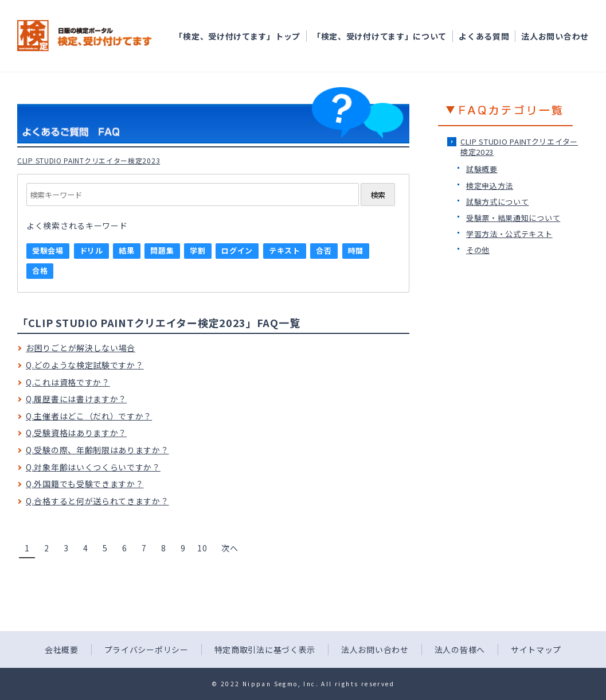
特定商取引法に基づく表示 (265, 650)
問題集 (162, 250)
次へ (230, 548)
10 (202, 548)
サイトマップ (536, 650)
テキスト (285, 250)
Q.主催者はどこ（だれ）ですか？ (89, 416)
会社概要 (62, 650)
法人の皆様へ (460, 650)
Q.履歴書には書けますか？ (76, 399)
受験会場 (48, 250)
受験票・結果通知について (513, 218)
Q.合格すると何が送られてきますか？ (97, 501)
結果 (126, 250)
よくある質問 (484, 36)
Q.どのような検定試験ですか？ (85, 365)
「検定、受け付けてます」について (380, 36)
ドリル (91, 250)
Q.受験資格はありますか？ (76, 433)
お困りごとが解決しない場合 (81, 348)
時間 (356, 250)
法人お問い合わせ (555, 36)
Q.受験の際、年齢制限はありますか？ (97, 450)
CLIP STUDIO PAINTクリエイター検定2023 (519, 147)
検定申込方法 (490, 186)
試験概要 (482, 169)
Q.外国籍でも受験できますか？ (85, 484)
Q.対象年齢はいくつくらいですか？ (93, 467)
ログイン (237, 250)
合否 (324, 250)
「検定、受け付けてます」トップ (237, 36)
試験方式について (498, 202)
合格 (40, 271)
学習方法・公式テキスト (509, 234)
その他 (478, 250)
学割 (198, 250)
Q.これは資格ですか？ (68, 382)
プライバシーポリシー (146, 650)
